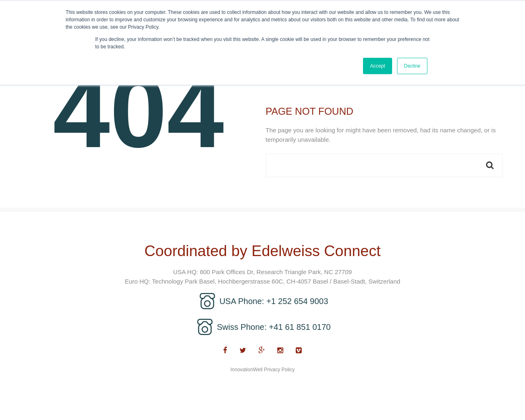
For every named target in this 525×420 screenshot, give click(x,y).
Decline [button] (412, 66)
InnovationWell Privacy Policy (263, 370)
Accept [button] (378, 66)
